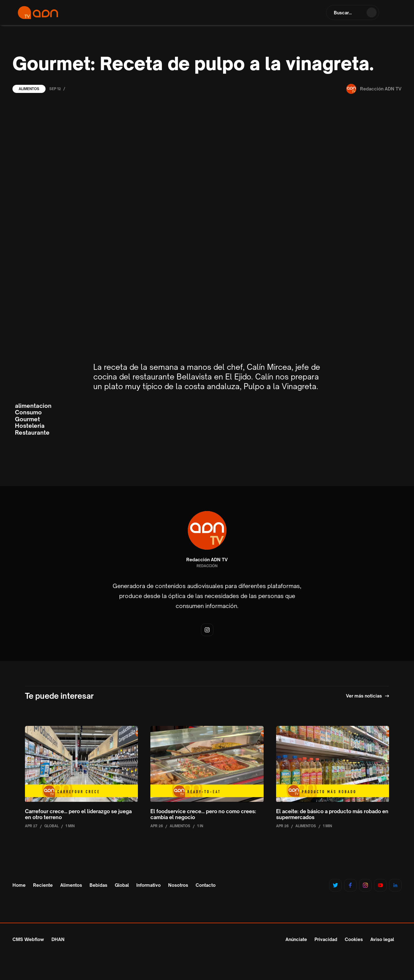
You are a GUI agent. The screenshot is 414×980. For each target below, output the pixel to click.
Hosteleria (30, 426)
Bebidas (98, 885)
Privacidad (326, 939)
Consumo (28, 412)
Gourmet (27, 419)
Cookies (354, 939)
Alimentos (29, 89)
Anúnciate (296, 939)
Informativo (149, 885)
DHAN (58, 939)
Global (122, 885)
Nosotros (178, 885)
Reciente (43, 885)
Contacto (206, 885)
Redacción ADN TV (207, 560)
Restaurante (32, 433)
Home (19, 885)
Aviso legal (382, 939)
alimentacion (33, 406)
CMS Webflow (28, 939)
